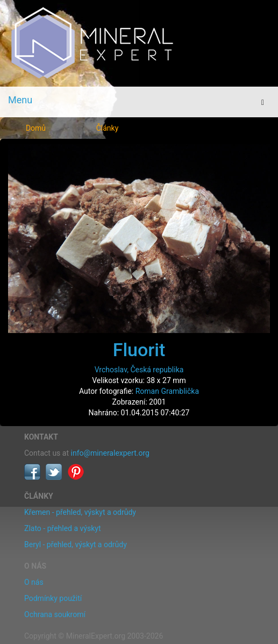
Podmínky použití (53, 598)
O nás (34, 582)
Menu (20, 100)
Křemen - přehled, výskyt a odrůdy (80, 512)
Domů (36, 128)
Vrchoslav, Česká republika (139, 370)
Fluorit (139, 350)
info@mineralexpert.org (110, 453)
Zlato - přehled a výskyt (62, 528)
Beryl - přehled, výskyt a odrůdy (76, 544)
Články (108, 128)
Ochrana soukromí (55, 614)
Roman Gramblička (167, 391)
